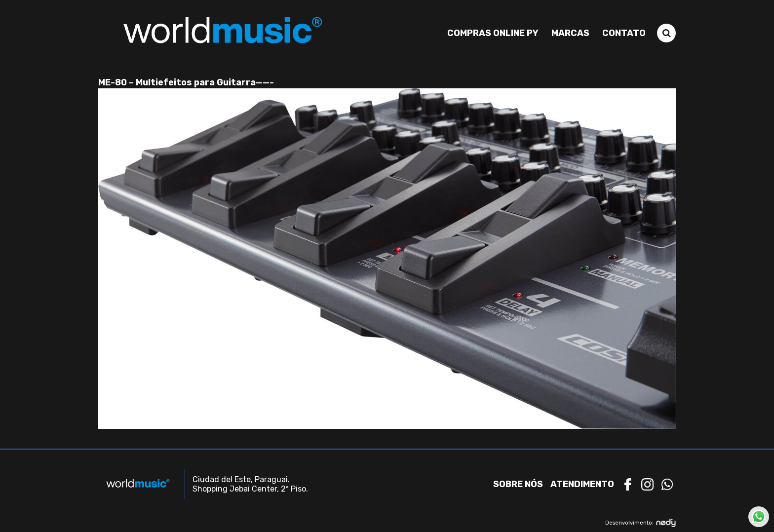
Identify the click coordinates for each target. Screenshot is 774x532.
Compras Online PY (493, 33)
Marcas (570, 33)
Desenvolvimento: (640, 523)
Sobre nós (518, 484)
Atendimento (582, 484)
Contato (624, 33)
